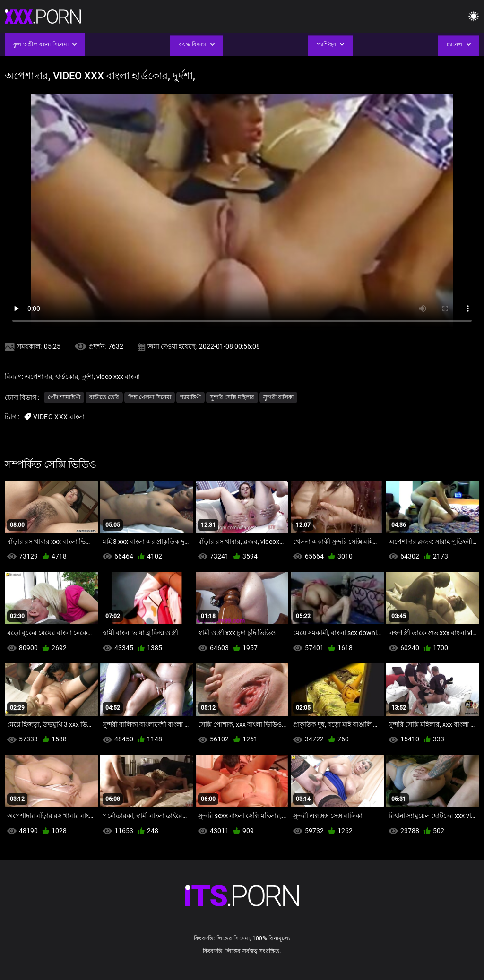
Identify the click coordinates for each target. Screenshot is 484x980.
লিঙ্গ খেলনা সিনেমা (150, 397)
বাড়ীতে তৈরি (104, 397)
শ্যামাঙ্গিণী (190, 397)
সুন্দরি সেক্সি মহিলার (232, 397)
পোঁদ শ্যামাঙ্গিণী (64, 397)
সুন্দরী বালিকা (278, 397)
